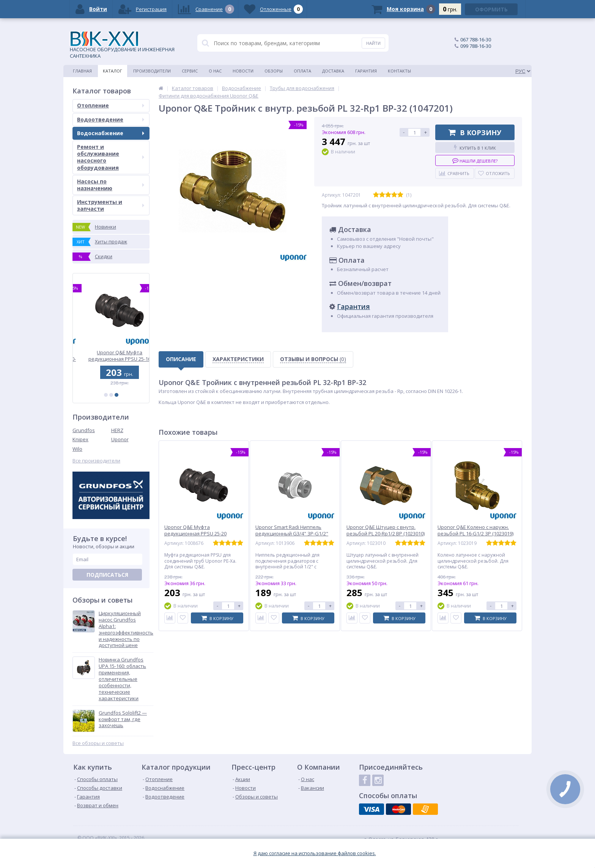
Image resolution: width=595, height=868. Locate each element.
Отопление (111, 105)
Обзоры (274, 71)
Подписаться (107, 575)
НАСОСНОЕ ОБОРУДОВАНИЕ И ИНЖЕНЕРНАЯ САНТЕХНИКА (122, 45)
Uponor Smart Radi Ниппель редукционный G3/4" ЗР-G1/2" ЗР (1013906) (292, 534)
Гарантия (366, 71)
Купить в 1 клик (475, 148)
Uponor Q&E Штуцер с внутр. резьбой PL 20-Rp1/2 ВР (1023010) (386, 530)
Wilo (77, 449)
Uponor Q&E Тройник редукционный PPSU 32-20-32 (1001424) (111, 356)
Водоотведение (111, 119)
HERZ (117, 430)
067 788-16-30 (476, 39)
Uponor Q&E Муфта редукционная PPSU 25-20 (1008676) (195, 534)
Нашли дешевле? (475, 160)
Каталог (113, 71)
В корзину (475, 133)
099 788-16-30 (476, 46)
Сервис (190, 71)
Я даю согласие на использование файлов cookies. (315, 853)
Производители (152, 71)
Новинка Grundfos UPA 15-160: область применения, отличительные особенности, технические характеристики (122, 679)
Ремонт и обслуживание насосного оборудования (111, 157)
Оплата (302, 71)
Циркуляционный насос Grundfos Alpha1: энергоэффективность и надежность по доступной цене (126, 629)
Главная (82, 71)
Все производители (96, 461)
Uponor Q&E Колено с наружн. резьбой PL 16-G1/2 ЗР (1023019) (475, 530)
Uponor (120, 439)
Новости (243, 71)
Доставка (333, 71)
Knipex (80, 439)
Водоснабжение (111, 133)
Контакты (399, 71)
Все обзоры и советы (98, 743)
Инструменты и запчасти (111, 205)
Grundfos (84, 430)
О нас (215, 71)
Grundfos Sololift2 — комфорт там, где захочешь (123, 719)
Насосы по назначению (111, 185)
